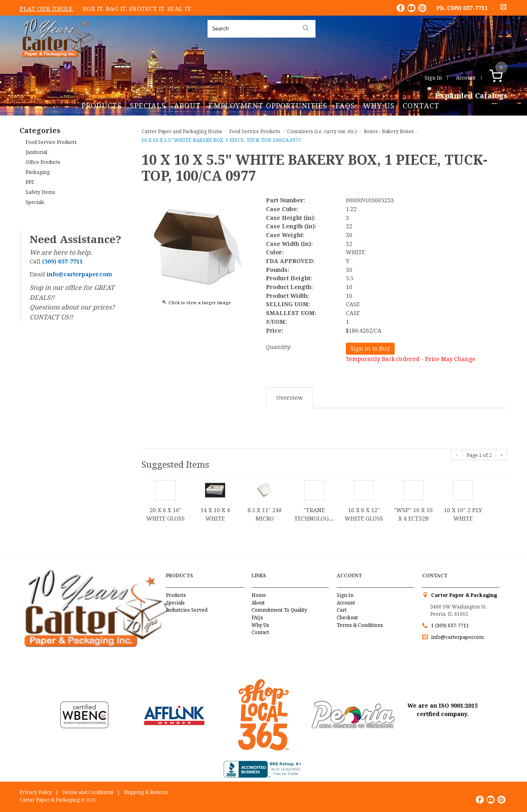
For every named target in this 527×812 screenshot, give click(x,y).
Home (259, 595)
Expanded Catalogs (471, 96)
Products (102, 106)
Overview (289, 398)
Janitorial (36, 152)
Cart (342, 610)
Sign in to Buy (370, 348)
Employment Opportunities (268, 106)
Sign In (433, 78)
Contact (421, 106)
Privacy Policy (36, 792)
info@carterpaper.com (457, 637)
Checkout (347, 617)
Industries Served (187, 610)
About (187, 106)
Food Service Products (51, 142)
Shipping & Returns (146, 792)
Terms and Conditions (88, 792)
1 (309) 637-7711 (450, 625)
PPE (30, 182)
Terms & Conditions (360, 625)
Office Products (43, 162)
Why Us (379, 106)
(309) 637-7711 (467, 8)
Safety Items (40, 192)
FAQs (345, 106)
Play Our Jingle (46, 8)
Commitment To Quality (279, 610)
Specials (148, 106)
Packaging (38, 172)
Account (466, 78)
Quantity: (279, 347)
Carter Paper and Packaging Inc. (56, 63)
